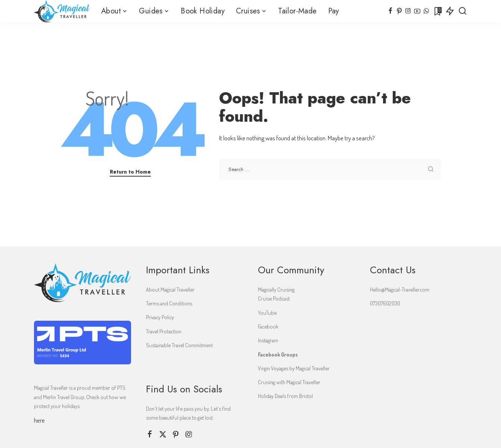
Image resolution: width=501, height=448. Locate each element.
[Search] (463, 11)
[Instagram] (408, 11)
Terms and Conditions (169, 303)
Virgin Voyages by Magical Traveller (294, 368)
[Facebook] (390, 11)
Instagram (268, 340)
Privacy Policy (160, 317)
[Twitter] (163, 434)
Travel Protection (164, 331)
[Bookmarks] (437, 11)
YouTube (267, 312)
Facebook (268, 326)
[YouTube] (417, 11)
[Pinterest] (399, 11)
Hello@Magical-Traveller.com (400, 289)
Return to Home (130, 172)
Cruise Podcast (274, 298)
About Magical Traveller (170, 289)
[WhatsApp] (426, 11)
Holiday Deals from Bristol (285, 396)
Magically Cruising (276, 289)
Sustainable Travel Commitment (179, 345)
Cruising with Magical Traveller (289, 382)
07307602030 (385, 303)
